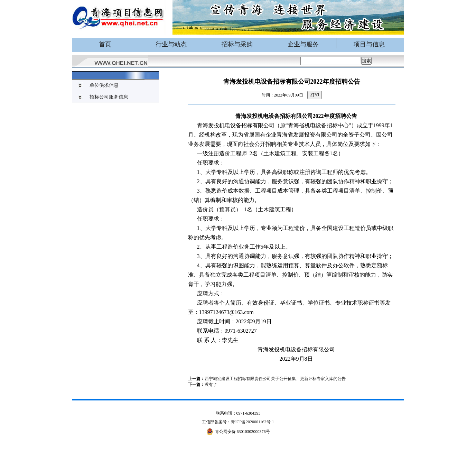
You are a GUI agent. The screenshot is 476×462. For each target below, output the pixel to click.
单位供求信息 (104, 85)
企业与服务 (303, 44)
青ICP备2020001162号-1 (252, 422)
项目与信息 (369, 44)
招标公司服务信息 (109, 97)
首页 (105, 44)
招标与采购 (237, 44)
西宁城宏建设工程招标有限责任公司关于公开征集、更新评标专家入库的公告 (275, 379)
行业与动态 (171, 44)
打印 (315, 95)
